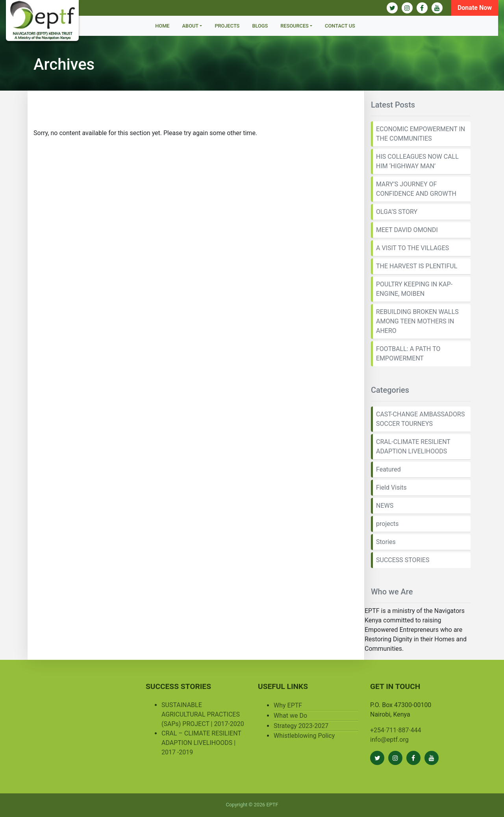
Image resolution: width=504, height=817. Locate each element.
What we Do (290, 716)
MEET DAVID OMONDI (407, 230)
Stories (386, 542)
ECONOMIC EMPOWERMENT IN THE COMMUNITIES (421, 134)
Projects (227, 26)
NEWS (385, 506)
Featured (388, 469)
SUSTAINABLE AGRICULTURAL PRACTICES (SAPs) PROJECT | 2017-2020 (203, 714)
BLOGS (260, 26)
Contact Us (340, 26)
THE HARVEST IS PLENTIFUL (417, 266)
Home (162, 26)
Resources (295, 26)
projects (387, 524)
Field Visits (391, 487)
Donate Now (475, 8)
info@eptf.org (389, 740)
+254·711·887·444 (396, 730)
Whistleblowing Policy (304, 736)
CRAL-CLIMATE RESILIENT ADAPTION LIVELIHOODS (413, 447)
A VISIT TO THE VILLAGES (412, 248)
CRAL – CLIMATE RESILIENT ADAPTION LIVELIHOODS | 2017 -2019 (201, 743)
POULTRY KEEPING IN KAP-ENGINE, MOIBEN (414, 289)
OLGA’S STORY (397, 212)
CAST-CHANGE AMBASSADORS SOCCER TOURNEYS (420, 419)
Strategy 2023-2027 (301, 726)
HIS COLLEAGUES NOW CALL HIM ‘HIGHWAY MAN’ (417, 161)
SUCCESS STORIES (403, 560)
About (191, 26)
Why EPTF (288, 705)
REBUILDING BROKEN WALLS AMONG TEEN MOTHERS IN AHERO (417, 321)
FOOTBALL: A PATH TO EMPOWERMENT (408, 354)
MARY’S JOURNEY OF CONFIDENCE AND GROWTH (416, 189)
